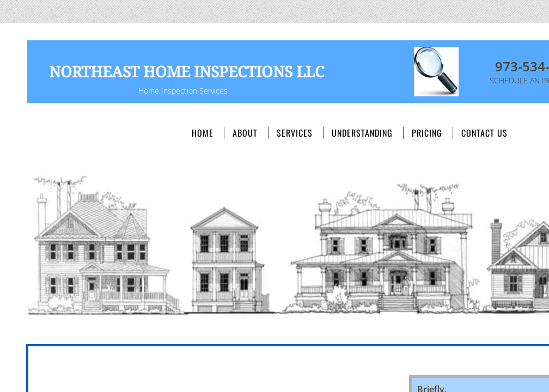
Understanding (362, 133)
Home (203, 133)
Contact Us (484, 133)
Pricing (427, 133)
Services (295, 133)
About (245, 133)
